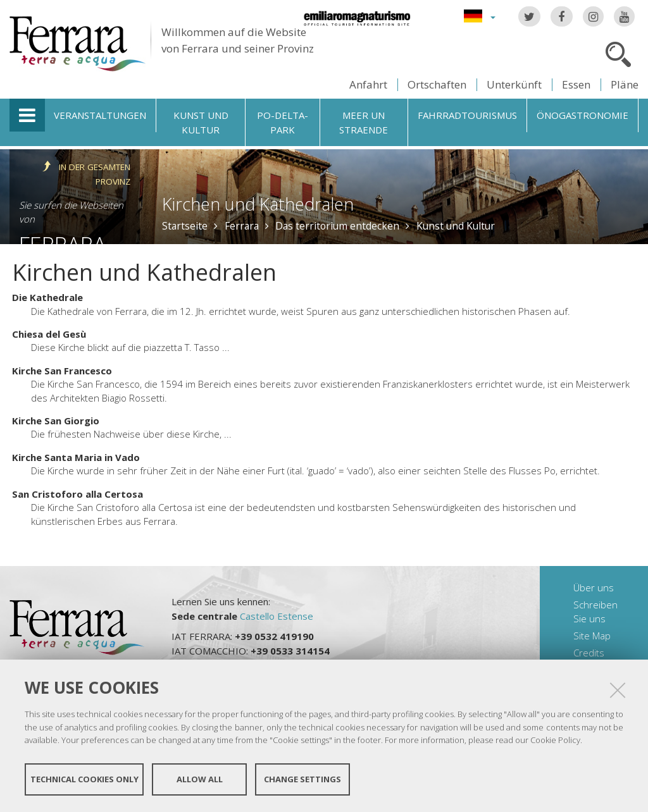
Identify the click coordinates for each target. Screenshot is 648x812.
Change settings (302, 779)
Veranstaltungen (100, 115)
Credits (589, 653)
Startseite (185, 226)
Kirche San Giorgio (56, 421)
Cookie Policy (555, 740)
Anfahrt (368, 84)
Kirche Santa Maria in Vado (76, 457)
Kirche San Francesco (62, 371)
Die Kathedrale (47, 297)
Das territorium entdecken (337, 226)
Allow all (200, 779)
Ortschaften (437, 84)
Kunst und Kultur (201, 122)
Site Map (592, 636)
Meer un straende (364, 122)
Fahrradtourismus (467, 115)
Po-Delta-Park (283, 122)
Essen (576, 84)
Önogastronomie (583, 115)
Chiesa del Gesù (49, 334)
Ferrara (242, 226)
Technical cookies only (84, 779)
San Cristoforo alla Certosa (78, 494)
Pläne (625, 84)
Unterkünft (514, 84)
